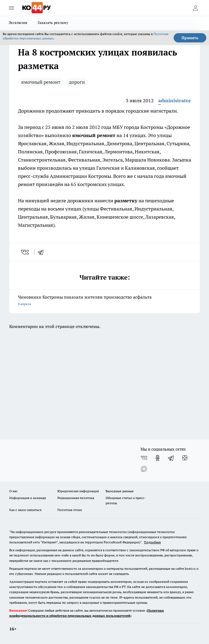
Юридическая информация (78, 491)
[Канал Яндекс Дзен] (185, 458)
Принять (190, 38)
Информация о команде (28, 498)
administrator (175, 100)
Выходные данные (120, 491)
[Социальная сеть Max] (144, 469)
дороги (77, 82)
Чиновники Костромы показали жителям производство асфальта (104, 301)
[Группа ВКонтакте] (144, 458)
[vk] (25, 252)
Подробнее (152, 542)
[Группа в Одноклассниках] (158, 458)
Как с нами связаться (25, 510)
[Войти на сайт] (195, 8)
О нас (13, 491)
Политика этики (70, 510)
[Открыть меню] (11, 8)
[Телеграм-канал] (171, 458)
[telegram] (42, 252)
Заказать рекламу (53, 23)
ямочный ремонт (41, 82)
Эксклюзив (18, 23)
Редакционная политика (76, 498)
